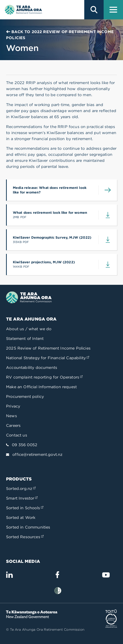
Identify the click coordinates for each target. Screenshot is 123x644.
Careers (13, 426)
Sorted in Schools (25, 508)
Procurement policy (25, 397)
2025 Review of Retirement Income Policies (48, 348)
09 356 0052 (25, 445)
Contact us (17, 435)
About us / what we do (29, 329)
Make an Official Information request (41, 387)
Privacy (13, 406)
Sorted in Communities (28, 527)
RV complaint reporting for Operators (44, 377)
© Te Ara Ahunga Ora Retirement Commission (45, 630)
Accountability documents (32, 368)
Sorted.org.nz (21, 489)
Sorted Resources (25, 537)
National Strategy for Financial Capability (48, 358)
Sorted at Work (21, 518)
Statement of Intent (25, 339)
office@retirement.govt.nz (37, 454)
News (12, 416)
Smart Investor (22, 498)
